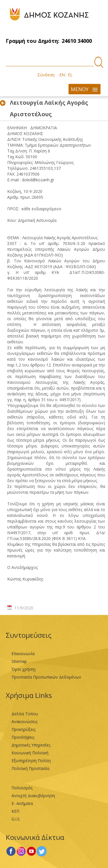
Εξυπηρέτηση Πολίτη (31, 761)
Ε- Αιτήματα (22, 803)
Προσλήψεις (23, 737)
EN (62, 75)
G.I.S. (16, 819)
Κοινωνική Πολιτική (30, 753)
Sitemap (19, 661)
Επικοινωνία (23, 654)
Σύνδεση (46, 75)
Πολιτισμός (22, 788)
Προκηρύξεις (23, 729)
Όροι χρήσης (24, 669)
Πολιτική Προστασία (30, 768)
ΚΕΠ (15, 811)
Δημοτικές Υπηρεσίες (31, 745)
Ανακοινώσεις (24, 722)
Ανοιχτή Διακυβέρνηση (33, 796)
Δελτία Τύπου (25, 714)
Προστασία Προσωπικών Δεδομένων (46, 677)
